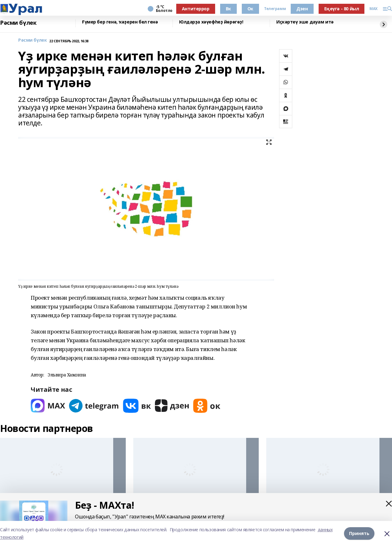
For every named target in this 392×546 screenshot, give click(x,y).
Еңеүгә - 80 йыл (342, 9)
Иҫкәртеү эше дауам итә (305, 22)
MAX (373, 9)
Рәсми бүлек (18, 23)
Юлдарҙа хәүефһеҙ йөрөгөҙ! (211, 22)
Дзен (302, 9)
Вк (228, 9)
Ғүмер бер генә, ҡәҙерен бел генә (120, 22)
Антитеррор (196, 9)
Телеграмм (275, 9)
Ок (250, 9)
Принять (359, 533)
